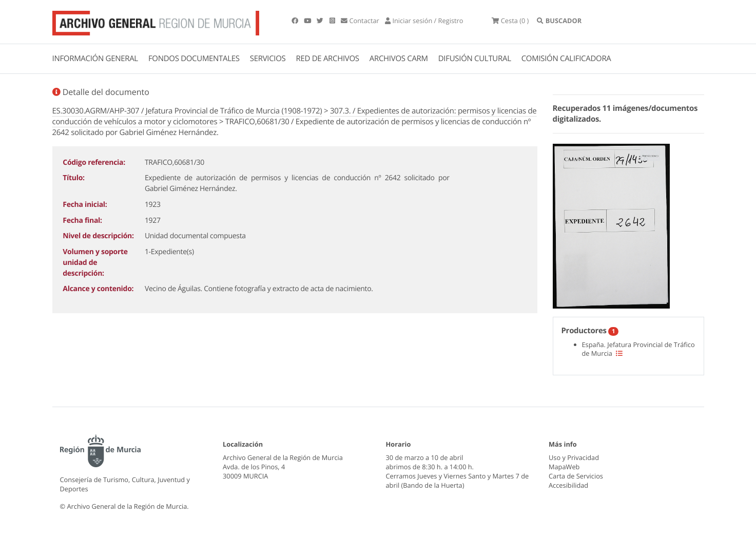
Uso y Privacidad (574, 457)
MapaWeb (564, 467)
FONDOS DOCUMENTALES (194, 59)
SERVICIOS (268, 59)
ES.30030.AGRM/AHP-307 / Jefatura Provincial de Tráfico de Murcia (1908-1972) (187, 111)
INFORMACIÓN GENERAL (95, 59)
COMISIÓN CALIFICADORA (566, 59)
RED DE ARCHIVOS (328, 59)
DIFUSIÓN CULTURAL (475, 59)
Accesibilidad (568, 485)
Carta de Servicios (576, 476)
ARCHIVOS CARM (399, 59)
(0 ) (510, 21)
